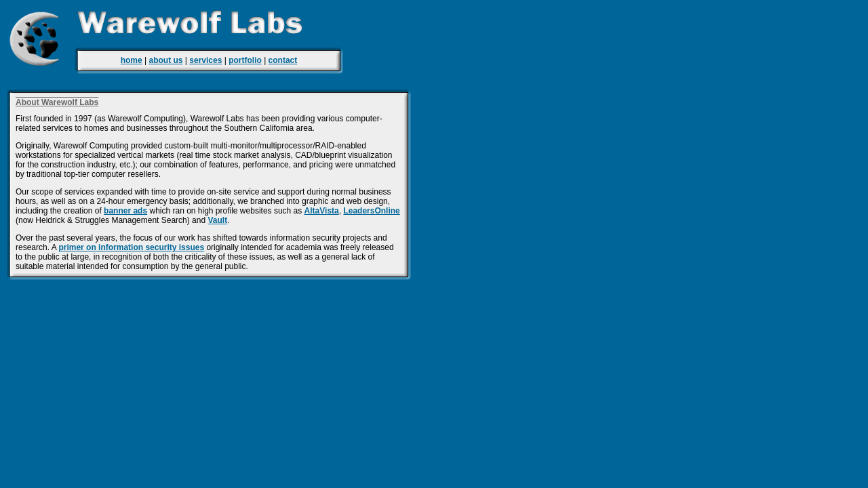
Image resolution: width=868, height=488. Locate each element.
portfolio (245, 60)
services (205, 60)
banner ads (125, 211)
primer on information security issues (131, 247)
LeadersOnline (371, 211)
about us (166, 60)
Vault (217, 220)
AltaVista (322, 211)
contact (283, 60)
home (132, 60)
